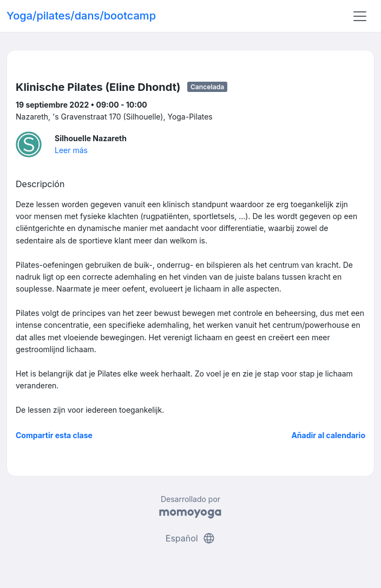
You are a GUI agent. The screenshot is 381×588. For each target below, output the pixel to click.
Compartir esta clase (54, 435)
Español (190, 538)
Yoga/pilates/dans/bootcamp (81, 16)
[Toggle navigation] (360, 16)
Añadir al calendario (328, 435)
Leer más (71, 150)
